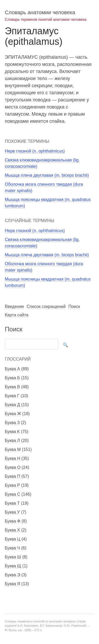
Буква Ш (13, 557)
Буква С (12, 494)
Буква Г (12, 396)
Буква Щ (13, 566)
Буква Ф (13, 521)
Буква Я (12, 584)
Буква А (12, 369)
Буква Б (12, 378)
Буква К (12, 432)
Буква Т (12, 503)
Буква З (12, 423)
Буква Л (12, 441)
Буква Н (12, 458)
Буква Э (12, 575)
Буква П (12, 476)
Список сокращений (46, 306)
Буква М (13, 449)
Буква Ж (13, 414)
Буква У (12, 512)
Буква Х (12, 530)
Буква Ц (13, 539)
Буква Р (12, 485)
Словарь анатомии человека (40, 12)
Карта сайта (16, 315)
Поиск (74, 306)
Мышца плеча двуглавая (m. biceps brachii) (47, 175)
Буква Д (12, 405)
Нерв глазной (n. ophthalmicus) (35, 151)
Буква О (13, 467)
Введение (14, 306)
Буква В (12, 387)
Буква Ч (12, 548)
